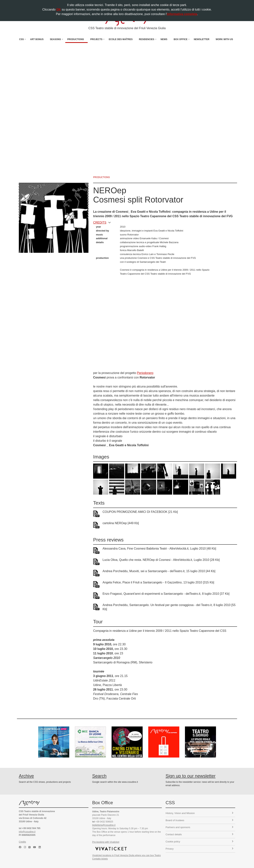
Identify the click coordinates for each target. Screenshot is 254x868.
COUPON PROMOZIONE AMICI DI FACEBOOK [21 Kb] (140, 512)
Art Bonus (37, 39)
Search (99, 776)
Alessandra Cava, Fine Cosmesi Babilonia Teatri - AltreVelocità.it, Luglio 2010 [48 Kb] (159, 549)
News (164, 39)
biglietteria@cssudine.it (104, 825)
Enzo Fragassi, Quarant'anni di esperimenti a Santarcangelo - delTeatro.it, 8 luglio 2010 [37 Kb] (166, 594)
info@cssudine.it (27, 832)
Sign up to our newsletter (191, 776)
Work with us (224, 39)
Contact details (199, 834)
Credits (22, 842)
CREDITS (102, 223)
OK (59, 10)
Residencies (146, 39)
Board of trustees (199, 820)
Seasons (55, 39)
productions (102, 177)
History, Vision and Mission (199, 813)
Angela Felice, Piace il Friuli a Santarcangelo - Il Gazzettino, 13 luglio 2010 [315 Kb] (158, 582)
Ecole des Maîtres (121, 39)
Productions (76, 39)
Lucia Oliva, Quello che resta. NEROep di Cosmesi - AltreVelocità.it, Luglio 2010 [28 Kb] (161, 560)
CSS (22, 39)
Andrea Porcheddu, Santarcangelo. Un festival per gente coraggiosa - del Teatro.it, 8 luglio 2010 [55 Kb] (169, 607)
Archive (26, 776)
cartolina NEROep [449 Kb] (121, 523)
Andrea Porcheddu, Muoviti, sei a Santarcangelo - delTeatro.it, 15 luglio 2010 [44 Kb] (159, 571)
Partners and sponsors (199, 827)
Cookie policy (199, 842)
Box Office (181, 39)
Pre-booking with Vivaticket (106, 842)
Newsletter (202, 39)
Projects (96, 39)
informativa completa (182, 14)
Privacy (199, 849)
